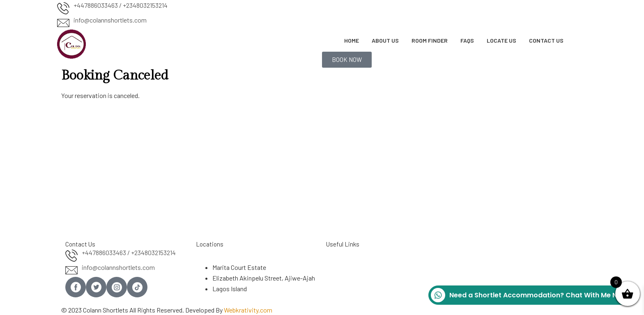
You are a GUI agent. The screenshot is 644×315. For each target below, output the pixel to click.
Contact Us (546, 40)
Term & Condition (350, 274)
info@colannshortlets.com (110, 20)
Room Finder (430, 40)
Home (352, 40)
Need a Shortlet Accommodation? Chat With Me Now (529, 295)
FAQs (467, 40)
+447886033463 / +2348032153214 (121, 5)
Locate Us (501, 40)
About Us (385, 40)
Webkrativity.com (248, 310)
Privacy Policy (345, 284)
